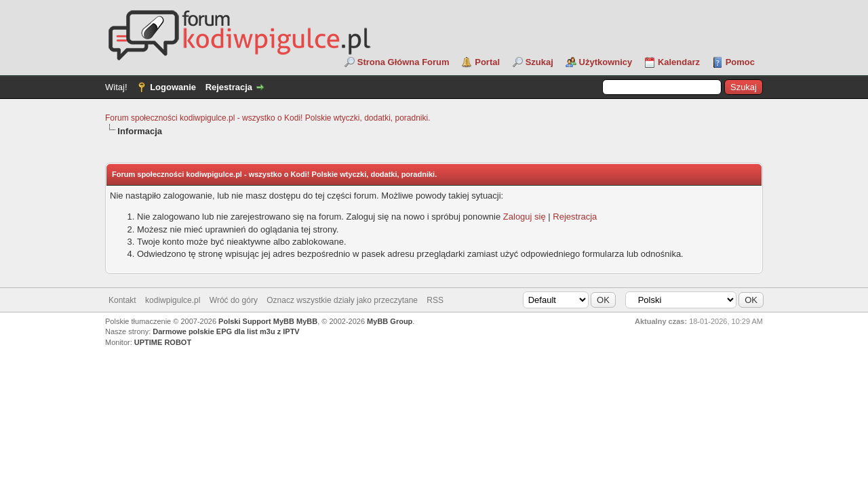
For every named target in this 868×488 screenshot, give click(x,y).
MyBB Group (390, 321)
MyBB (307, 321)
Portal (487, 62)
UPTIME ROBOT (163, 342)
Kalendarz (679, 62)
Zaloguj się (525, 217)
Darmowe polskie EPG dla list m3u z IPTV (226, 331)
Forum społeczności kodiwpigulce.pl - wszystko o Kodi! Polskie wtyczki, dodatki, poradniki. (268, 118)
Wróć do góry (234, 300)
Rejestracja (229, 87)
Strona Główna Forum (403, 62)
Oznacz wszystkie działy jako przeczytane (342, 300)
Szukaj (539, 62)
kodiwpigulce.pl (173, 300)
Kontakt (122, 300)
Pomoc (740, 62)
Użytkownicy (606, 62)
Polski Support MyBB (256, 321)
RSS (435, 300)
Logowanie (173, 87)
